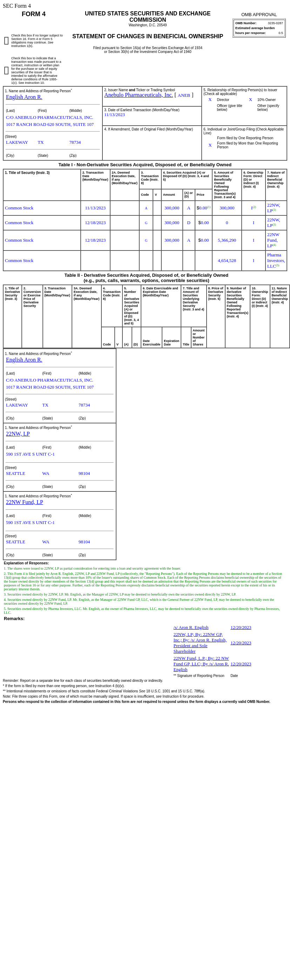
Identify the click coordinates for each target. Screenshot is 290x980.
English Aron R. (24, 97)
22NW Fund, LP (25, 502)
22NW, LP (18, 434)
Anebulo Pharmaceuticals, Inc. (139, 95)
